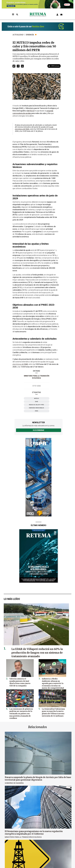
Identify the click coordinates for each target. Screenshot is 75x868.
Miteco (37, 398)
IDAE (37, 402)
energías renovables (37, 408)
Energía (31, 35)
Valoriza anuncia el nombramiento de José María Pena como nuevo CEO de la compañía (21, 681)
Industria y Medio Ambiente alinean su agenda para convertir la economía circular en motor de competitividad (53, 682)
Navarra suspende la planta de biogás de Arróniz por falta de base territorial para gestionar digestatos (38, 778)
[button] (14, 66)
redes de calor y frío (37, 405)
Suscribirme (38, 430)
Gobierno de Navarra (14, 783)
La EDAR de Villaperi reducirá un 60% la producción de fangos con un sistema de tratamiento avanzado (39, 653)
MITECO (31, 111)
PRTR (37, 411)
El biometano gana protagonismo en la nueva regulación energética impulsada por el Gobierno (34, 832)
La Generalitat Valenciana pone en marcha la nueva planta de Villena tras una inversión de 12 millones (52, 712)
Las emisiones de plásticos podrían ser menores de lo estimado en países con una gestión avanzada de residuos (21, 712)
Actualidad (18, 35)
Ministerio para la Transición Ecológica (23, 837)
